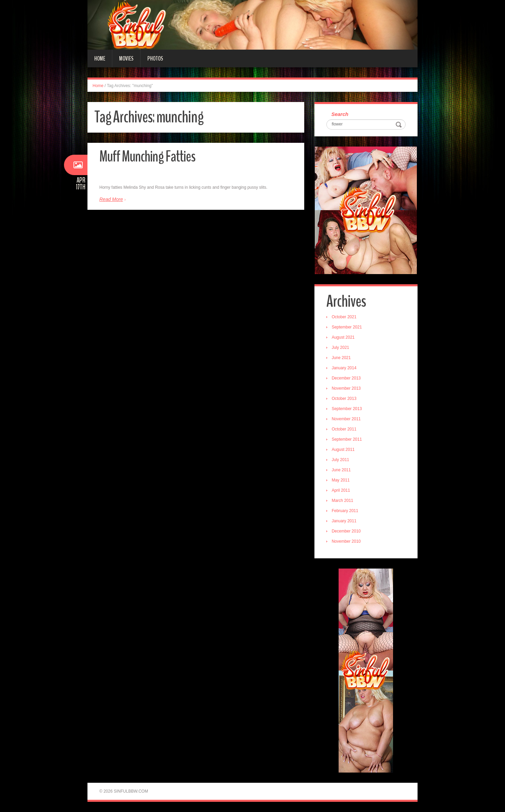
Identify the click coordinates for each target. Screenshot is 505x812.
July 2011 (340, 460)
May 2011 (341, 480)
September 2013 (347, 409)
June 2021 (341, 358)
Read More (111, 199)
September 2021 (347, 327)
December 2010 (346, 531)
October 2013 (344, 399)
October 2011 (344, 429)
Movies (126, 58)
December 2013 (346, 378)
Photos (155, 58)
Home (100, 58)
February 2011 (345, 511)
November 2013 (346, 388)
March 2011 (343, 501)
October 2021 (344, 317)
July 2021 (340, 348)
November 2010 (346, 541)
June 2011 (341, 470)
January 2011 (344, 521)
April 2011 (341, 490)
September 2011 (347, 439)
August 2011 (343, 450)
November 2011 (346, 419)
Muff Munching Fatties (147, 157)
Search (340, 114)
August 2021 (343, 337)
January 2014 (344, 368)
